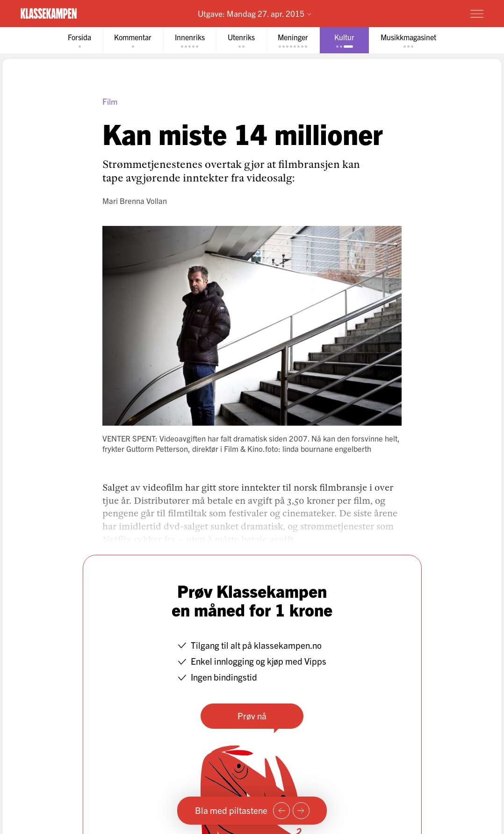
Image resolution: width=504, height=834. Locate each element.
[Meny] (477, 14)
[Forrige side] (281, 811)
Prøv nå (252, 716)
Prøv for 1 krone (422, 13)
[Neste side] (301, 811)
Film (110, 102)
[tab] (76, 40)
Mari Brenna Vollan (135, 201)
